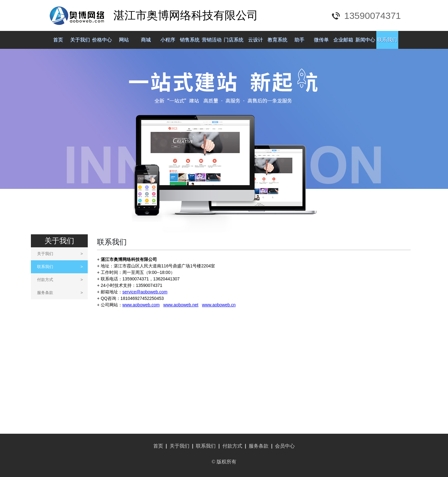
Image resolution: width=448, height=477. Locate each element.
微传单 (321, 40)
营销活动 (212, 40)
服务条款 (60, 293)
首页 (58, 40)
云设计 (256, 40)
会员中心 (285, 446)
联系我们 (387, 40)
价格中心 (102, 40)
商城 (146, 40)
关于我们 (80, 40)
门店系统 (234, 40)
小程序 (168, 40)
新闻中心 (365, 40)
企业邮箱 (343, 40)
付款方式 (60, 280)
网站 (124, 40)
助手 (299, 40)
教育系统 (277, 40)
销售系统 (190, 40)
